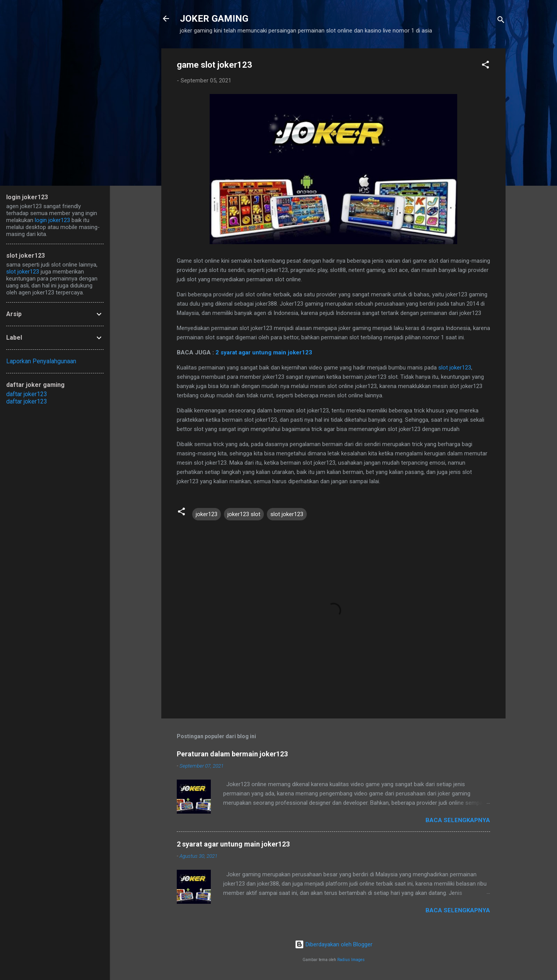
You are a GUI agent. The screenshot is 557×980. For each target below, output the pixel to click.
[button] (485, 66)
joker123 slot (244, 514)
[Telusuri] (501, 21)
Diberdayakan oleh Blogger (334, 944)
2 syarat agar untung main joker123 (264, 352)
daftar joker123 (27, 394)
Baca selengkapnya (458, 820)
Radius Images (351, 960)
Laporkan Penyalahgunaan (41, 361)
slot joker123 (455, 368)
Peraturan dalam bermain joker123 (232, 754)
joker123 (207, 514)
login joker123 (52, 220)
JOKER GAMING (214, 19)
